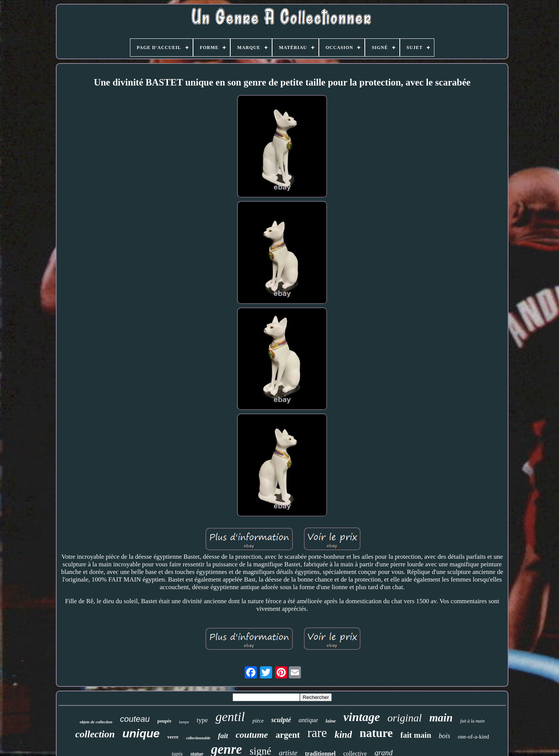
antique (308, 720)
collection (95, 734)
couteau (135, 719)
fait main (416, 735)
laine (331, 721)
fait (223, 736)
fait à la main (472, 721)
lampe (184, 722)
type (202, 720)
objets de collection (96, 722)
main (441, 718)
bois (445, 736)
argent (288, 735)
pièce (258, 721)
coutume (252, 735)
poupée (164, 721)
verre (173, 737)
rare (317, 733)
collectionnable (198, 738)
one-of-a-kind (473, 737)
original (405, 718)
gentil (230, 717)
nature (376, 733)
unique (141, 733)
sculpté (281, 720)
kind (343, 735)
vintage (362, 717)
